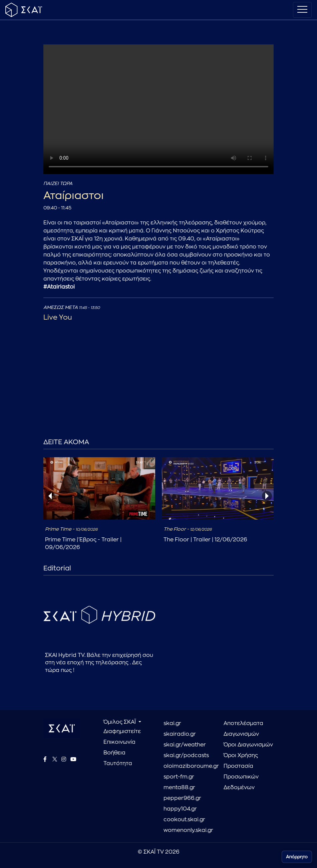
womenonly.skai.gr (188, 830)
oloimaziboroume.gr (189, 766)
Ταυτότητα (118, 763)
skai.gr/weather (185, 745)
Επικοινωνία (119, 742)
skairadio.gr (180, 734)
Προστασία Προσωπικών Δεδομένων (241, 777)
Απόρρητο (297, 857)
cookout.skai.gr (184, 820)
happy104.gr (180, 809)
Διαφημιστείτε (122, 731)
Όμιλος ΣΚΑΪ (120, 722)
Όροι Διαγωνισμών (248, 745)
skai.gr (172, 723)
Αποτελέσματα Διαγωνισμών (243, 729)
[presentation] (50, 496)
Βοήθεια (114, 753)
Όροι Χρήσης (241, 755)
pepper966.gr (182, 798)
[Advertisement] (158, 391)
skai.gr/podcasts (186, 755)
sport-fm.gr (179, 777)
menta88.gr (179, 788)
